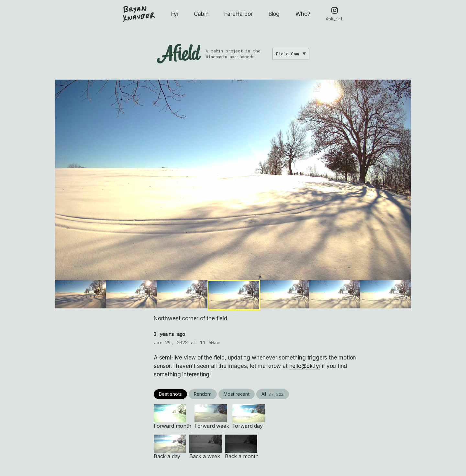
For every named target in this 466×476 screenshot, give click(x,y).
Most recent (237, 394)
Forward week (212, 417)
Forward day (249, 417)
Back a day (170, 447)
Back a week (205, 447)
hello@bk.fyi (305, 366)
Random (203, 394)
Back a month (242, 447)
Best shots (170, 394)
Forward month (172, 417)
